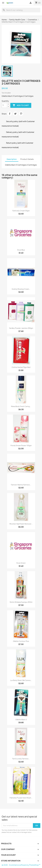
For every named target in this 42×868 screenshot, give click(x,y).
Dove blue (21, 250)
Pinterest (21, 114)
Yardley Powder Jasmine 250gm (21, 328)
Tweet (15, 114)
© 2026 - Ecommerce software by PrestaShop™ (21, 865)
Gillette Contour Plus (21, 641)
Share (10, 114)
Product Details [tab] (27, 159)
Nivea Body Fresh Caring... (21, 406)
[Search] (21, 10)
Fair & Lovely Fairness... (21, 759)
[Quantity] (4, 105)
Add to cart (21, 105)
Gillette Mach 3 (21, 720)
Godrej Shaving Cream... (21, 289)
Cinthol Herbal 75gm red (21, 367)
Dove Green (21, 563)
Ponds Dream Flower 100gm (21, 445)
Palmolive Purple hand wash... (21, 798)
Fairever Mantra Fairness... (21, 485)
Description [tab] (12, 159)
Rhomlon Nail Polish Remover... (21, 524)
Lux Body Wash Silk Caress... (21, 680)
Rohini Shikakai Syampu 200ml (21, 602)
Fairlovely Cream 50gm (21, 211)
